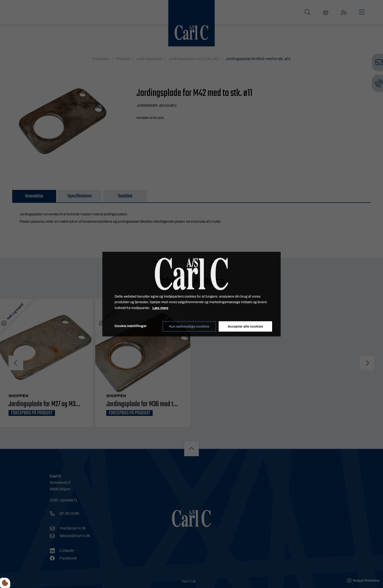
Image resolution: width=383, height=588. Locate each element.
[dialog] (191, 294)
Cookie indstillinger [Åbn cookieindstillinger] (131, 326)
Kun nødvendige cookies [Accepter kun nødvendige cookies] (189, 326)
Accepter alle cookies (246, 326)
